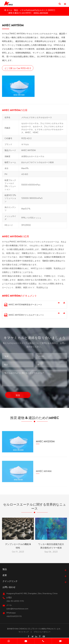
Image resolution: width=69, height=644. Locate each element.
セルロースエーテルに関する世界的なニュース (35, 507)
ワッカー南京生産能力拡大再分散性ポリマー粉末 (51, 545)
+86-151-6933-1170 (15, 601)
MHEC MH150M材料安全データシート (23, 305)
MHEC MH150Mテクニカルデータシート (24, 315)
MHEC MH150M (41, 13)
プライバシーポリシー (42, 632)
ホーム (9, 10)
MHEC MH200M (45, 440)
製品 (16, 10)
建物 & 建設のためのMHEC (20, 13)
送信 (18, 394)
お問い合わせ (9, 587)
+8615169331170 (14, 616)
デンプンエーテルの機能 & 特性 (18, 545)
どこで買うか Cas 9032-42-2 (17, 68)
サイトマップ (24, 632)
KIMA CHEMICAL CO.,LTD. (25, 629)
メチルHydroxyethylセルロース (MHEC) (37, 10)
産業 (5, 575)
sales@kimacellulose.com (17, 609)
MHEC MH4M (44, 469)
